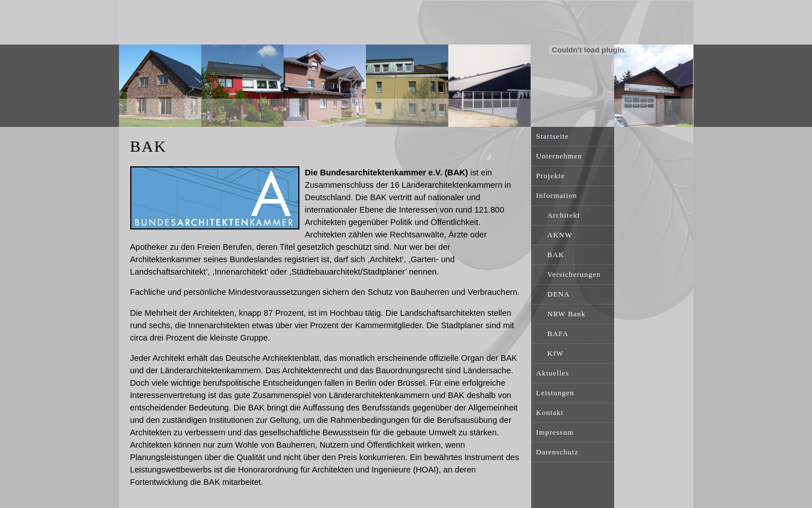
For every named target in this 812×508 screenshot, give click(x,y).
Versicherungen (574, 274)
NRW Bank (567, 314)
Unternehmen (559, 156)
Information (557, 195)
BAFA (558, 333)
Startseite (553, 136)
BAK (556, 255)
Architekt (564, 215)
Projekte (551, 176)
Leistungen (555, 393)
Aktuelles (553, 373)
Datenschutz (557, 452)
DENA (559, 294)
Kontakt (550, 412)
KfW (556, 353)
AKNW (560, 235)
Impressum (555, 432)
